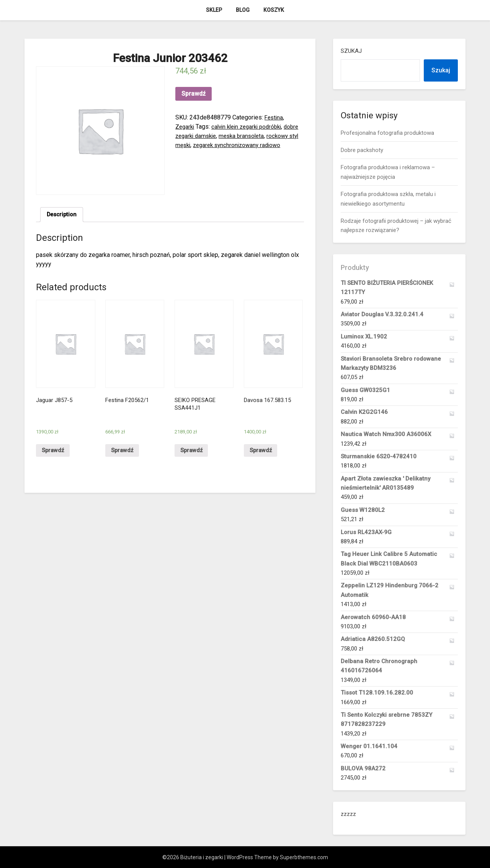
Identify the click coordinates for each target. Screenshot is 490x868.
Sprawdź (194, 94)
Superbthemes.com (304, 857)
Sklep (214, 10)
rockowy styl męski (201, 145)
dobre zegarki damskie (206, 136)
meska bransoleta (264, 136)
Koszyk (274, 10)
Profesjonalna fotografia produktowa (387, 133)
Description (63, 215)
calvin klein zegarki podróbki (251, 127)
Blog (243, 10)
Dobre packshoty (362, 150)
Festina (274, 117)
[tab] (63, 215)
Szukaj (351, 51)
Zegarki (185, 127)
